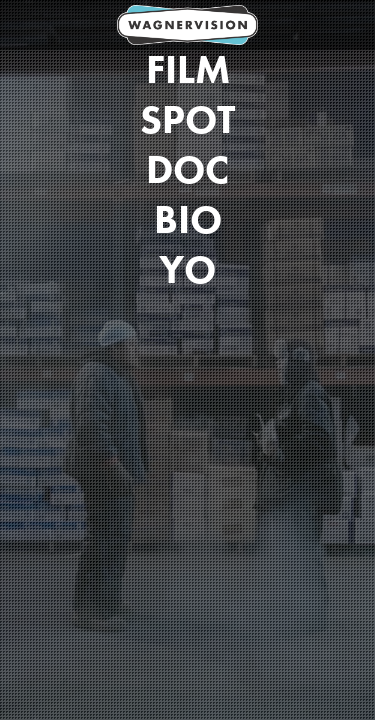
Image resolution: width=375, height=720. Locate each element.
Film (188, 70)
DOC (187, 170)
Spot (187, 120)
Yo (187, 270)
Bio (188, 220)
